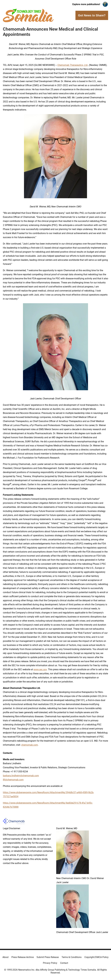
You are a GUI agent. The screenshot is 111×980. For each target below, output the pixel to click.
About (5, 957)
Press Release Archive (23, 957)
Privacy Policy (50, 963)
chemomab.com (30, 745)
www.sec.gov (40, 669)
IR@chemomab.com (13, 780)
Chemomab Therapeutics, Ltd (72, 65)
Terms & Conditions (72, 957)
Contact (64, 963)
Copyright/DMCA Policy (96, 957)
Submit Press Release (48, 957)
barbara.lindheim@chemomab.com (21, 776)
